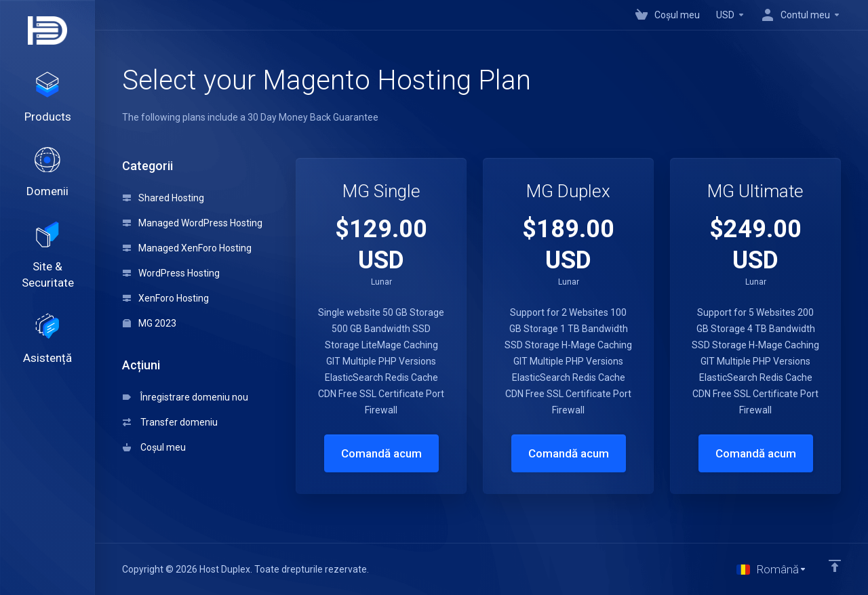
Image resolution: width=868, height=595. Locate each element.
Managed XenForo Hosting (187, 248)
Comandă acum (381, 453)
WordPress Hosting (171, 273)
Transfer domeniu (170, 422)
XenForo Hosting (166, 298)
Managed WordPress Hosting (193, 223)
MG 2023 (150, 323)
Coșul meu (154, 447)
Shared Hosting (163, 198)
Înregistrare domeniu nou (185, 397)
